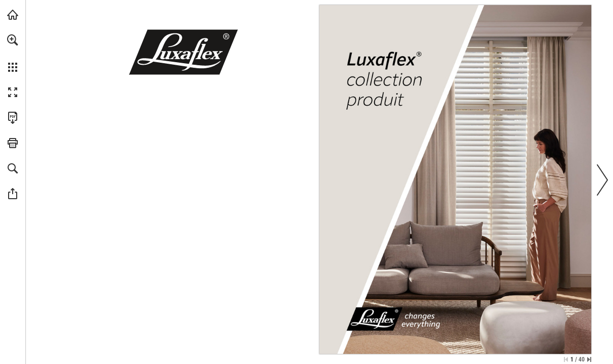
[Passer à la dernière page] (589, 359)
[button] (13, 40)
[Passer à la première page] (566, 359)
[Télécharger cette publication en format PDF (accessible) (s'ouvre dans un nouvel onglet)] (13, 118)
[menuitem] (13, 53)
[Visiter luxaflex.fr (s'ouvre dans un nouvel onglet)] (13, 15)
